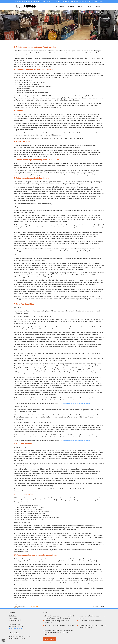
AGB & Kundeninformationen (68, 1)
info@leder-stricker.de (16, 628)
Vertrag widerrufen (49, 639)
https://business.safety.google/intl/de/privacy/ (77, 403)
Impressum (101, 1)
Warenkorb (58, 1)
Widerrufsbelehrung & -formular (83, 1)
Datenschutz (95, 1)
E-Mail (33, 1)
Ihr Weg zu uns (46, 1)
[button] (3, 641)
